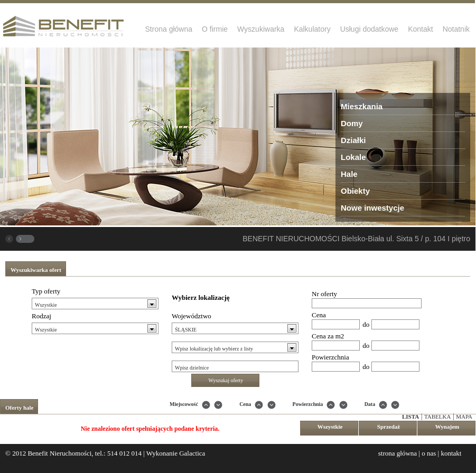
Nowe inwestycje (372, 208)
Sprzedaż (389, 427)
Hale (349, 174)
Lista (410, 417)
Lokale (353, 157)
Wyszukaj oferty (226, 380)
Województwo (192, 316)
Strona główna (169, 29)
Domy (352, 123)
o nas (429, 453)
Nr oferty (324, 294)
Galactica (192, 453)
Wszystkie (330, 427)
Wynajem (447, 427)
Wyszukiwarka (261, 29)
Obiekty (355, 191)
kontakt (451, 453)
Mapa (464, 417)
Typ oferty (46, 291)
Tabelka (437, 417)
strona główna (398, 453)
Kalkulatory (312, 29)
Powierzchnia (330, 357)
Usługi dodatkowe (370, 29)
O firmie (215, 29)
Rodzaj (41, 316)
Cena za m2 (328, 336)
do (366, 324)
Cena (319, 315)
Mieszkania (362, 106)
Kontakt (420, 29)
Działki (353, 140)
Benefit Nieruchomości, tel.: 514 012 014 (85, 453)
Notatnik (456, 29)
